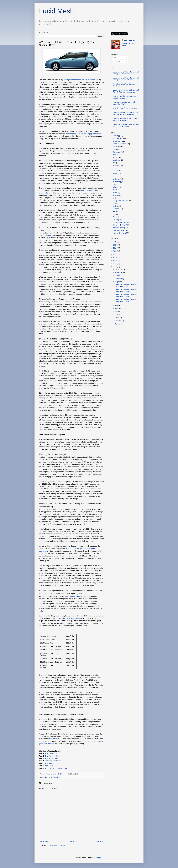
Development (117, 141)
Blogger (98, 858)
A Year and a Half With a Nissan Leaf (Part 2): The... (126, 295)
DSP (114, 163)
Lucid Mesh (56, 11)
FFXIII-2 (116, 171)
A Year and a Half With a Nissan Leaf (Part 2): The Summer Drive (126, 79)
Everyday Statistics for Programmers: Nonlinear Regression (126, 119)
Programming (117, 138)
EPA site (53, 739)
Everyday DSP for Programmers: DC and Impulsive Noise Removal (126, 113)
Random (116, 149)
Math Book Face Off (120, 233)
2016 (115, 257)
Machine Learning (119, 228)
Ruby (114, 155)
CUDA (115, 190)
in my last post (53, 383)
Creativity (116, 220)
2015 (115, 260)
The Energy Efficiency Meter (56, 768)
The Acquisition (51, 753)
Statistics (116, 195)
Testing (115, 211)
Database (116, 166)
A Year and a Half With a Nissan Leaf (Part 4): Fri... (126, 285)
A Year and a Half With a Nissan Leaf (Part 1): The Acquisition (126, 125)
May (117, 312)
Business (116, 206)
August (118, 282)
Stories (50, 777)
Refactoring (117, 182)
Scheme (116, 187)
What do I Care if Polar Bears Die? (125, 108)
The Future (49, 766)
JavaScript (116, 147)
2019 (115, 248)
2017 (115, 254)
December (119, 269)
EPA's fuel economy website (71, 618)
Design (115, 174)
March (117, 318)
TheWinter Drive (51, 758)
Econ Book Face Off (120, 230)
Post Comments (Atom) (57, 845)
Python (115, 193)
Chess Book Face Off (120, 225)
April (117, 315)
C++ (114, 184)
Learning (116, 136)
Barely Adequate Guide (121, 201)
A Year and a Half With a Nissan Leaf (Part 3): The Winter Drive (126, 73)
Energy (115, 203)
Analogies (116, 179)
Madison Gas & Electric (79, 596)
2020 (115, 245)
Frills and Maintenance (54, 761)
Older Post (99, 841)
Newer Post (44, 841)
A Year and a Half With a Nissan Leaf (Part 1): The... (126, 300)
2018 (115, 251)
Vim (114, 214)
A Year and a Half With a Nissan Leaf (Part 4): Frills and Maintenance (126, 91)
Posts (115, 57)
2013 (115, 267)
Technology (56, 777)
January (118, 324)
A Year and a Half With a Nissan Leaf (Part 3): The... (126, 290)
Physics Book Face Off (121, 222)
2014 (115, 264)
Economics (116, 209)
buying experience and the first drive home (80, 80)
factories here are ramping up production (85, 134)
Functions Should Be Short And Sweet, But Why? (124, 103)
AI (113, 198)
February (118, 321)
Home (72, 841)
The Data (49, 763)
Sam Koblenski (130, 40)
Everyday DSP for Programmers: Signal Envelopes (124, 97)
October (118, 276)
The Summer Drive (52, 756)
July (117, 305)
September (119, 279)
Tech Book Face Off (120, 144)
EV (46, 777)
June (117, 308)
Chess (115, 217)
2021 (115, 242)
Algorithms (116, 160)
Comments (117, 61)
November (119, 272)
